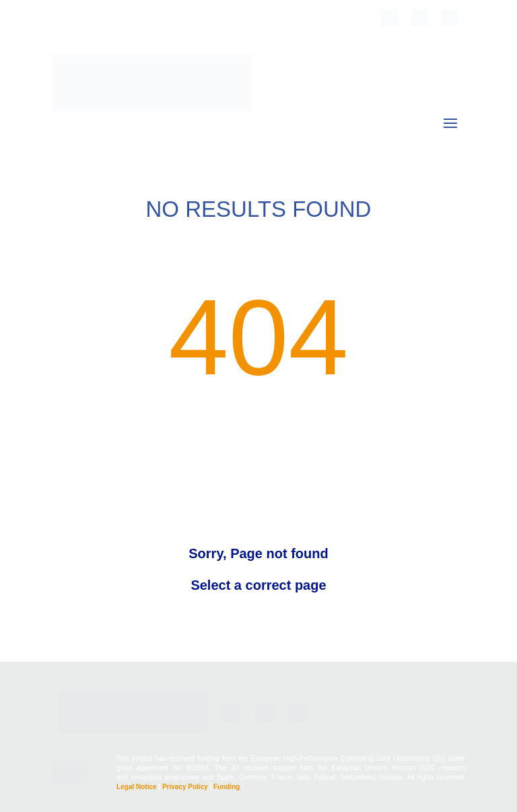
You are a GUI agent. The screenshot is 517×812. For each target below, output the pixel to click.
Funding (227, 787)
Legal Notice (136, 787)
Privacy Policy (185, 787)
